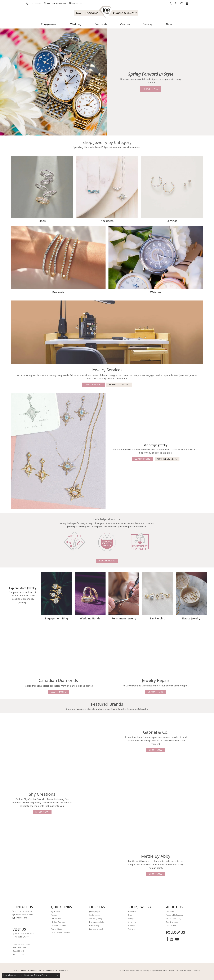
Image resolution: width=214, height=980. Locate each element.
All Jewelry (132, 911)
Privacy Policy (40, 975)
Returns (54, 915)
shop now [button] (151, 89)
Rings (130, 915)
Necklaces (132, 922)
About (169, 24)
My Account (56, 911)
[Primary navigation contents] (107, 24)
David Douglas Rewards (60, 933)
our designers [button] (167, 459)
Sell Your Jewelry (96, 919)
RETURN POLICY (62, 970)
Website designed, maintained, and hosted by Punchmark (182, 970)
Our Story (170, 911)
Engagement (49, 24)
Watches (131, 929)
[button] (170, 3)
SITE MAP (16, 970)
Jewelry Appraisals (96, 922)
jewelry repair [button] (119, 385)
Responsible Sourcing (175, 915)
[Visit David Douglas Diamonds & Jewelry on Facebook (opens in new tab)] (167, 939)
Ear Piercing (94, 926)
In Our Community (173, 919)
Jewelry (148, 24)
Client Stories (171, 926)
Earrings (131, 919)
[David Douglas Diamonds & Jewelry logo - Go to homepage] (107, 13)
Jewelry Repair (95, 911)
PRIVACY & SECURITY (29, 970)
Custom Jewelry (95, 915)
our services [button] (93, 385)
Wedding (76, 24)
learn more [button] (142, 459)
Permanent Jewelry (97, 929)
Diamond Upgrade (58, 926)
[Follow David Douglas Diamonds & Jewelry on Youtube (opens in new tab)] (177, 939)
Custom (125, 24)
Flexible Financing (58, 929)
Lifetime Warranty (58, 922)
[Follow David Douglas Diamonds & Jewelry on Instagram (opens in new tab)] (172, 939)
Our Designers (172, 922)
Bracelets (131, 926)
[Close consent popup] (57, 975)
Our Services (56, 919)
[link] (33, 3)
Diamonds (101, 24)
